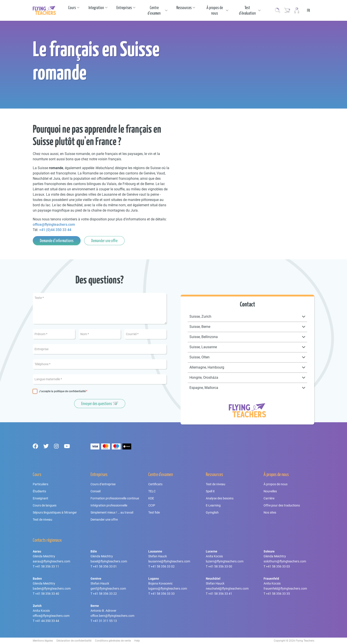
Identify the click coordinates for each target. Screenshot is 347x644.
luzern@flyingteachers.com (225, 561)
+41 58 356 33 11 (47, 566)
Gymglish (212, 512)
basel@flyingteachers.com (109, 561)
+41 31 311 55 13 (105, 621)
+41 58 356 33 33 (163, 594)
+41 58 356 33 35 (278, 594)
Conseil (95, 491)
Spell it (210, 491)
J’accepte (62, 391)
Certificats (155, 484)
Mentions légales (43, 641)
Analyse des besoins (220, 498)
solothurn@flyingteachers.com (285, 561)
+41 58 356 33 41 (220, 594)
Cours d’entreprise (103, 484)
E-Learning (213, 505)
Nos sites (270, 512)
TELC (152, 491)
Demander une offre (104, 520)
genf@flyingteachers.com (108, 589)
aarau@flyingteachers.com (51, 561)
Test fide (154, 512)
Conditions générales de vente (113, 641)
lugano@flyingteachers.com (168, 589)
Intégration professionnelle (109, 505)
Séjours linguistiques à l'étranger (55, 512)
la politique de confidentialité (68, 391)
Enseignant (40, 498)
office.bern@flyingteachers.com (112, 616)
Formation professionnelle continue (115, 498)
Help (137, 641)
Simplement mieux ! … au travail (112, 512)
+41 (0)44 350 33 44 (55, 230)
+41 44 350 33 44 (47, 621)
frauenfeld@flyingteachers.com (285, 589)
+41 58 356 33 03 (278, 566)
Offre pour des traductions (282, 505)
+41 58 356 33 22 (105, 594)
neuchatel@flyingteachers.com (227, 589)
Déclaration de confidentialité (74, 641)
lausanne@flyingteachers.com (169, 561)
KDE (151, 498)
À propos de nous (276, 484)
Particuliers (40, 484)
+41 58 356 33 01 (105, 566)
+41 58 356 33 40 (47, 594)
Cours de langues (45, 505)
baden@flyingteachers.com (52, 589)
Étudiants (39, 491)
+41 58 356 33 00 (220, 566)
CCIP (152, 505)
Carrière (269, 498)
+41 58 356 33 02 (163, 566)
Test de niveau (42, 520)
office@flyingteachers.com (54, 225)
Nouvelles (270, 491)
